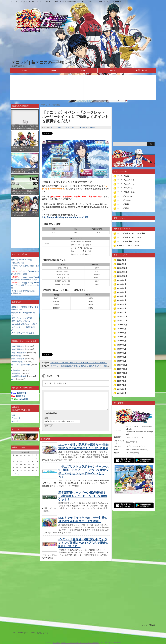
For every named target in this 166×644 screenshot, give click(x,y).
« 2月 (17, 474)
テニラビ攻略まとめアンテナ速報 (131, 233)
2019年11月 (122, 272)
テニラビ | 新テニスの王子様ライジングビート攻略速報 (62, 62)
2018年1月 (122, 361)
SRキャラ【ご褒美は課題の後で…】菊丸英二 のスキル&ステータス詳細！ (81, 366)
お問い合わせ (141, 70)
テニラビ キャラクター (127, 180)
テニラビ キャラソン (126, 184)
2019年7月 (122, 288)
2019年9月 (122, 280)
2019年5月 (122, 296)
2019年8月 (122, 284)
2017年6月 (122, 389)
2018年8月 (122, 333)
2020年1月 (122, 264)
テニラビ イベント (68, 127)
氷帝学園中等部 (18, 349)
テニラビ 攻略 (56, 127)
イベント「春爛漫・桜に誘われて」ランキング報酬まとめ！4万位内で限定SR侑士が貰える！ (83, 546)
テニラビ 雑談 (123, 208)
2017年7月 (122, 385)
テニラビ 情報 (80, 127)
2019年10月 (122, 276)
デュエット (16, 418)
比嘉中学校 (16, 356)
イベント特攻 (91, 127)
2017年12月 (122, 365)
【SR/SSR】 (19, 393)
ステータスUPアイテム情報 (23, 333)
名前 (46, 421)
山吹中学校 (16, 370)
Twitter (54, 70)
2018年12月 (122, 316)
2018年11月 (122, 320)
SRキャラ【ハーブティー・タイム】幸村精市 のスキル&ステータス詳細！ (81, 363)
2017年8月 (122, 381)
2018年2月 (122, 357)
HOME (24, 70)
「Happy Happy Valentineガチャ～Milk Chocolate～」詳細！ (25, 285)
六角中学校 (16, 373)
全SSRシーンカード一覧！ (23, 260)
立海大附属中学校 (19, 353)
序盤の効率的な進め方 (21, 321)
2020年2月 (122, 260)
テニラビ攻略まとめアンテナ (129, 237)
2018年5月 (122, 345)
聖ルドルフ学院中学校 (21, 365)
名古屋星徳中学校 (19, 376)
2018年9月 (122, 329)
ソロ (13, 415)
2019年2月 (122, 308)
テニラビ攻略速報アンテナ (128, 241)
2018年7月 (122, 337)
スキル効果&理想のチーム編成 (24, 324)
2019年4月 (122, 300)
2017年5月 (122, 393)
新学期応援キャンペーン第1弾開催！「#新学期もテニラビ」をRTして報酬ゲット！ (83, 499)
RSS (83, 70)
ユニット (15, 421)
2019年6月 (122, 292)
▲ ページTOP (149, 625)
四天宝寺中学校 (18, 359)
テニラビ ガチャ (124, 200)
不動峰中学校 (17, 362)
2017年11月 (122, 369)
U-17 (13, 379)
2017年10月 (122, 373)
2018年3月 (122, 353)
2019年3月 (122, 304)
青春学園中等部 (18, 346)
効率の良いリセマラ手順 (22, 318)
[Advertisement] (25, 230)
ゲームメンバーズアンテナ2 (129, 246)
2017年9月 (122, 377)
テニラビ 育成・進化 (126, 192)
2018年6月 (122, 341)
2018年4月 (122, 349)
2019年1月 (122, 312)
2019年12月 (122, 268)
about (112, 70)
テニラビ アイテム (125, 188)
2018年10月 (122, 325)
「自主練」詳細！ (19, 263)
